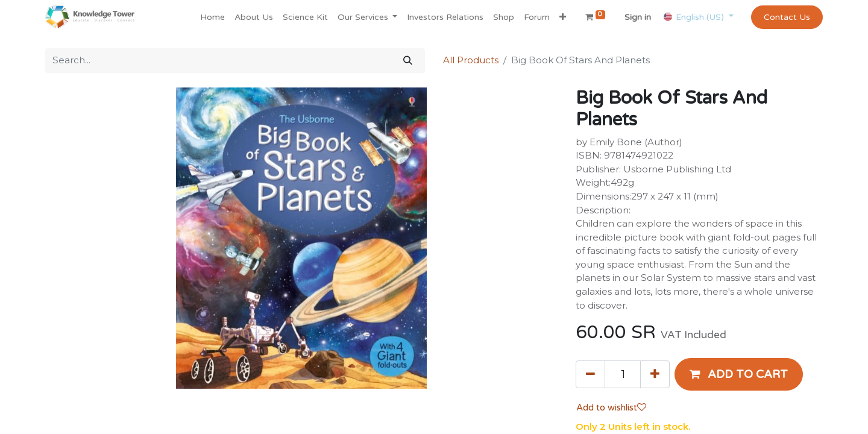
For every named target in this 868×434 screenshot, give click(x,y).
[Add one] (655, 374)
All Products (471, 60)
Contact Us (787, 17)
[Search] (408, 61)
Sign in (638, 17)
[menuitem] (212, 17)
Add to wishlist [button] (611, 407)
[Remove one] (590, 374)
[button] (563, 17)
